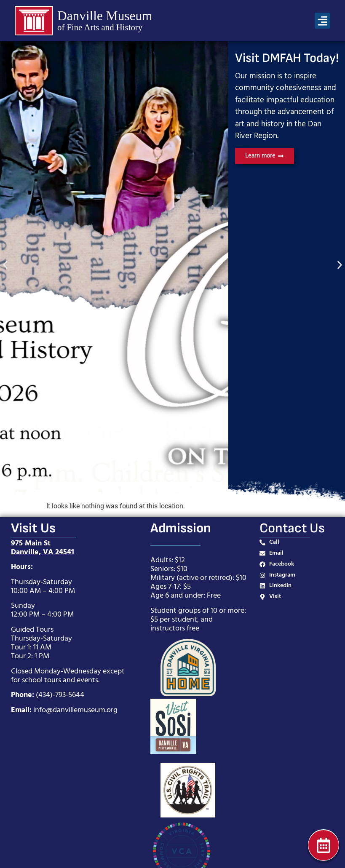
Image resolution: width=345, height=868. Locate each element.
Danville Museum (105, 16)
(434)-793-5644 (60, 695)
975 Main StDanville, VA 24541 (43, 548)
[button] (323, 21)
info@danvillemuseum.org (75, 710)
